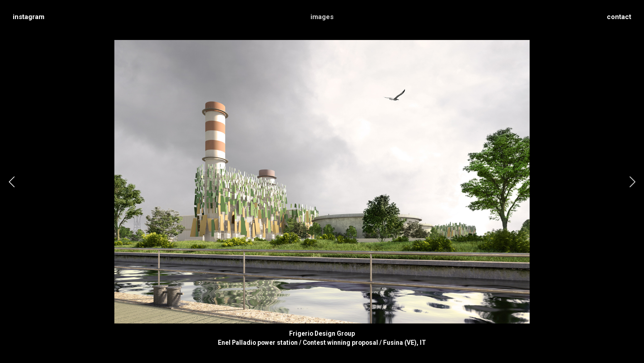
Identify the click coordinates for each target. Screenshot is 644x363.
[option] (322, 182)
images (322, 17)
